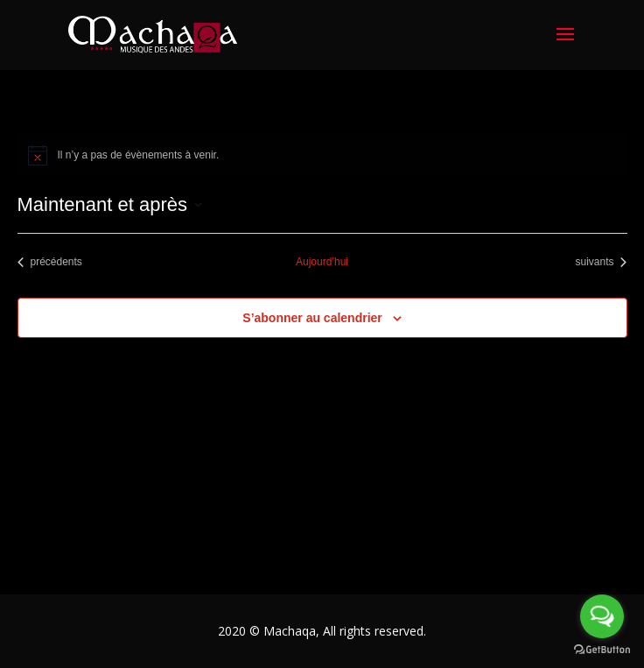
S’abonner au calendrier (312, 318)
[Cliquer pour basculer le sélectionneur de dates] (110, 204)
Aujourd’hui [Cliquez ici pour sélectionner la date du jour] (322, 262)
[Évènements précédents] (50, 262)
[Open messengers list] (602, 616)
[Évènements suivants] (601, 262)
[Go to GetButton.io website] (602, 650)
